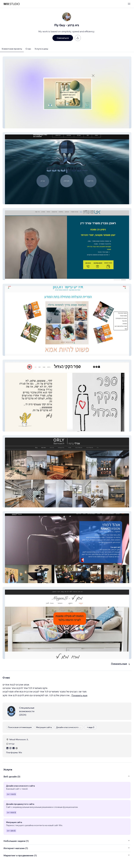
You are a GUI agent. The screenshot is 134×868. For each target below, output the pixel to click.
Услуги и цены (41, 49)
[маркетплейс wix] (12, 4)
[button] (67, 92)
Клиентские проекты (12, 49)
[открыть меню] (129, 4)
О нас (28, 49)
